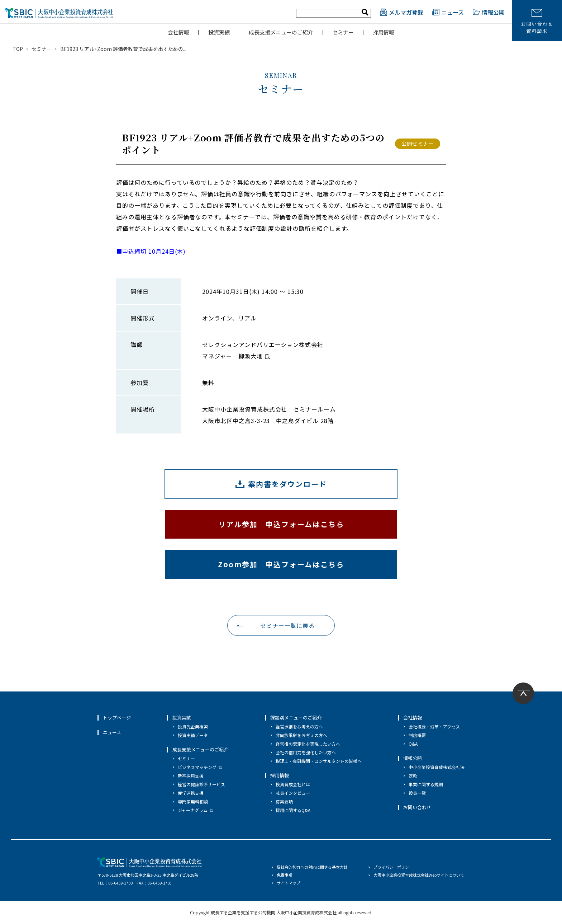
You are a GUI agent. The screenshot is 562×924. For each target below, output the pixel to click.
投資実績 (219, 32)
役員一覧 (417, 793)
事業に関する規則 (426, 784)
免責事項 (285, 875)
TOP (18, 49)
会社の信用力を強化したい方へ (306, 752)
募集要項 (284, 801)
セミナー (343, 32)
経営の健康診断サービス (201, 784)
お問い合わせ (417, 807)
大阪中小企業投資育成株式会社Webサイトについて (419, 875)
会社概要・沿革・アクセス (434, 726)
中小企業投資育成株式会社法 (437, 767)
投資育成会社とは (293, 784)
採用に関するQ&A (293, 810)
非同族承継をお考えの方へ (301, 735)
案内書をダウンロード (287, 484)
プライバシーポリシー (393, 867)
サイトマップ (289, 883)
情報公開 (489, 12)
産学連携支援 (191, 793)
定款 (413, 776)
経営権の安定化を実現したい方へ (308, 744)
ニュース (448, 12)
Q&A (413, 744)
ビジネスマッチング (197, 767)
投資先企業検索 (193, 726)
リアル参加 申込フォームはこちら (281, 524)
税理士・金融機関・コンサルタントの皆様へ (319, 761)
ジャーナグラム (193, 810)
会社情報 (178, 32)
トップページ (117, 717)
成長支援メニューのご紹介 (281, 32)
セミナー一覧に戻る (288, 625)
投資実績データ (193, 735)
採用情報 (384, 32)
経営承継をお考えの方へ (299, 726)
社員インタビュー (293, 793)
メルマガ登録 (402, 12)
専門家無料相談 (193, 801)
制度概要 (417, 735)
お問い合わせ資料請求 (537, 22)
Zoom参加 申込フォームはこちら (281, 564)
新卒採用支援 (191, 776)
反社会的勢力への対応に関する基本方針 (312, 867)
